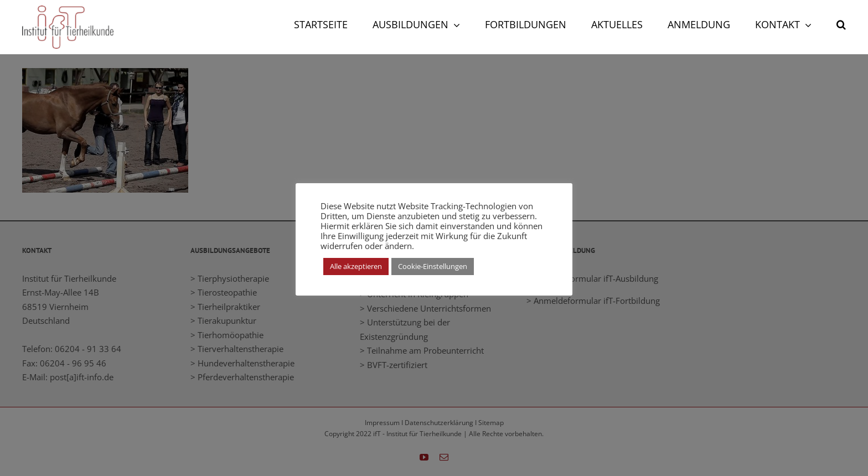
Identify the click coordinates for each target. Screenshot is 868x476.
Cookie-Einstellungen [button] (433, 266)
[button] (841, 23)
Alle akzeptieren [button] (356, 266)
